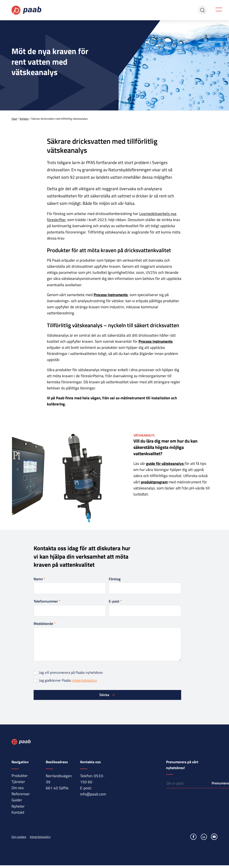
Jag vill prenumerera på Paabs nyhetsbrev (68, 673)
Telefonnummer (47, 601)
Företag (115, 579)
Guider (17, 800)
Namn (39, 579)
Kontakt (18, 812)
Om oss (18, 788)
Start (14, 119)
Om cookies (19, 837)
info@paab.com (93, 794)
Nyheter (24, 119)
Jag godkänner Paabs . (65, 680)
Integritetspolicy (40, 837)
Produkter (20, 776)
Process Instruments (111, 295)
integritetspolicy (84, 680)
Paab (27, 10)
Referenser (21, 794)
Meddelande (45, 624)
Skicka (104, 695)
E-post (115, 601)
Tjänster (18, 782)
